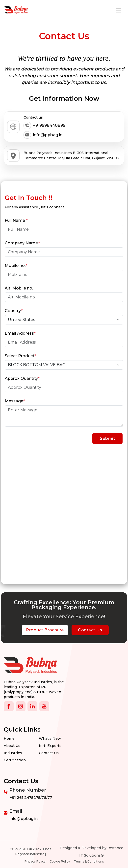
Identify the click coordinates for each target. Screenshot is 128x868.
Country (14, 311)
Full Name (16, 221)
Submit (107, 438)
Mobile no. (16, 266)
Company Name (22, 243)
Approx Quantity (22, 379)
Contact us (49, 753)
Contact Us (90, 630)
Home (9, 739)
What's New (50, 739)
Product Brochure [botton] (45, 630)
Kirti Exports (50, 746)
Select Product (20, 356)
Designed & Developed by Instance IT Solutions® (91, 852)
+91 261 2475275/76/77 (31, 797)
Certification (15, 760)
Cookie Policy (60, 861)
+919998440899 (44, 126)
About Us (12, 746)
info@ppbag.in (43, 135)
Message (15, 401)
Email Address (20, 333)
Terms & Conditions (89, 861)
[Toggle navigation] (119, 10)
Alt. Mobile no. (19, 288)
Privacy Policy (35, 861)
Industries (13, 753)
